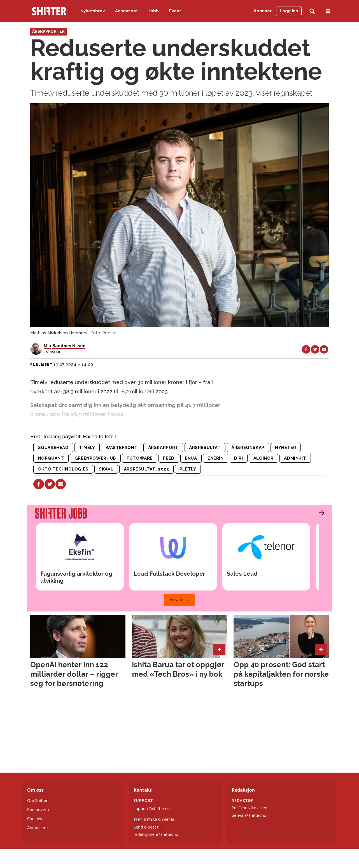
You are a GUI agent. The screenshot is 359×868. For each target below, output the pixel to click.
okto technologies (63, 469)
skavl (106, 469)
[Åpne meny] (328, 11)
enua (191, 458)
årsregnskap (248, 448)
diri (238, 458)
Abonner (263, 11)
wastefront (122, 448)
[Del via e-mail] (324, 349)
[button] (320, 513)
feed (169, 458)
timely (87, 448)
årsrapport (163, 448)
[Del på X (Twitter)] (315, 349)
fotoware (140, 458)
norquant (51, 458)
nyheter (285, 448)
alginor (264, 458)
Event (175, 11)
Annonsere (126, 11)
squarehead (53, 448)
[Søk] (312, 11)
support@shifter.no (152, 809)
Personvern (38, 809)
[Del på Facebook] (306, 349)
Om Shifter (37, 800)
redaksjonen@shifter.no (156, 834)
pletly (188, 469)
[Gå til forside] (49, 11)
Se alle (177, 600)
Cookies (35, 819)
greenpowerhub (95, 458)
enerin (216, 458)
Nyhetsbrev (93, 11)
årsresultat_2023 (146, 469)
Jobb (154, 11)
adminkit (295, 458)
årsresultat (205, 448)
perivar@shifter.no (249, 815)
